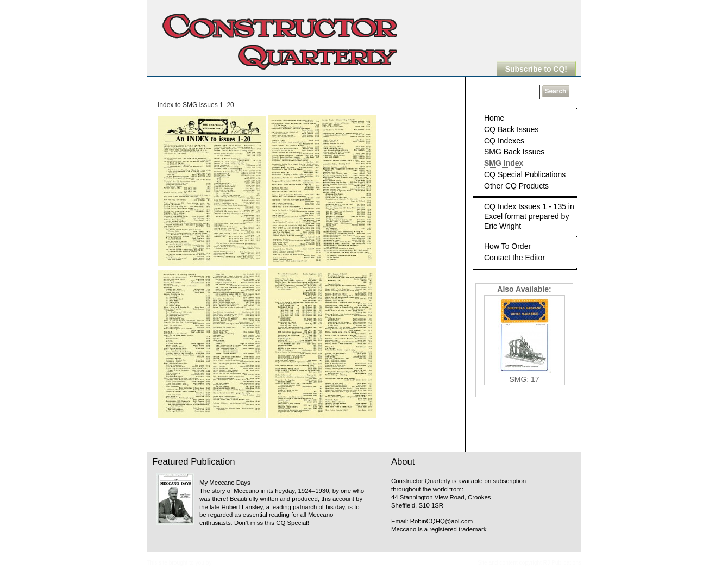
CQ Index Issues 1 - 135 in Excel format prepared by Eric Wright (529, 216)
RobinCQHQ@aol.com (441, 521)
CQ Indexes (504, 141)
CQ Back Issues (511, 129)
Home (494, 118)
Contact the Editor (514, 258)
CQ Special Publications (525, 174)
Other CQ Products (516, 186)
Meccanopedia (231, 563)
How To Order (507, 246)
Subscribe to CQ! (536, 69)
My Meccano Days (225, 483)
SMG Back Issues (514, 152)
